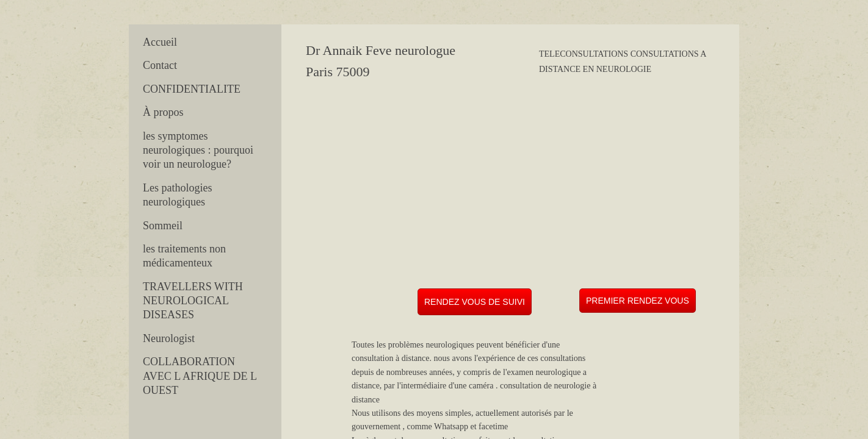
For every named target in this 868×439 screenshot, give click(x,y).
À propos (163, 112)
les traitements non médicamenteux (184, 256)
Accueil (160, 42)
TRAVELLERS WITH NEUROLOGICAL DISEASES (193, 301)
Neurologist (169, 338)
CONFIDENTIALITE (192, 89)
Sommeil (163, 226)
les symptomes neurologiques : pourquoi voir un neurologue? (198, 150)
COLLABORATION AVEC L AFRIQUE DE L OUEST (200, 376)
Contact (160, 65)
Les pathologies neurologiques (177, 195)
